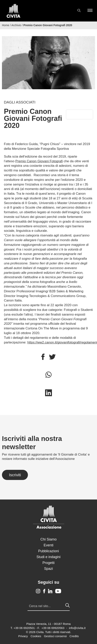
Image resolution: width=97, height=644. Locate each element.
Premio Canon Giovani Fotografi (39, 161)
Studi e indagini (48, 557)
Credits (74, 636)
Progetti (48, 563)
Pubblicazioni (48, 551)
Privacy (23, 636)
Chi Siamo (48, 539)
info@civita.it (77, 628)
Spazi (48, 569)
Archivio (16, 25)
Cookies (36, 636)
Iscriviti (15, 475)
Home (6, 25)
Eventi (48, 545)
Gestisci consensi (55, 636)
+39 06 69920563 (53, 628)
